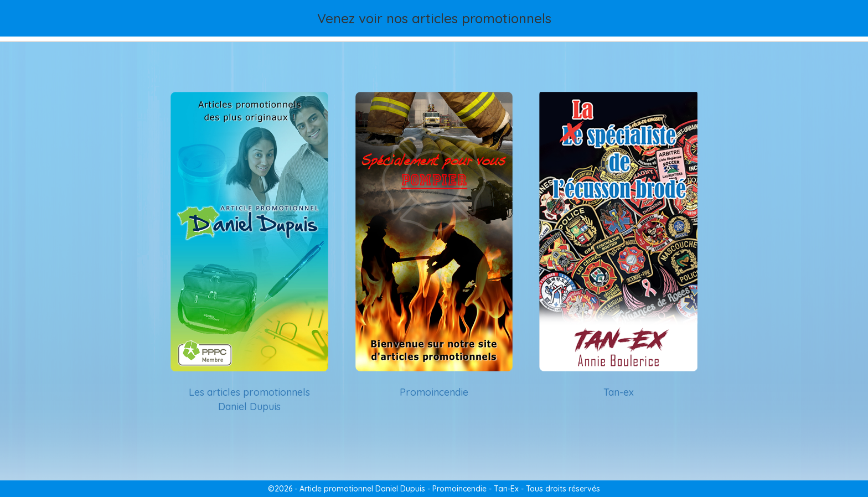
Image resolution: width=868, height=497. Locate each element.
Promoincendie (434, 392)
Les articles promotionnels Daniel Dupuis (249, 399)
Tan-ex (619, 392)
